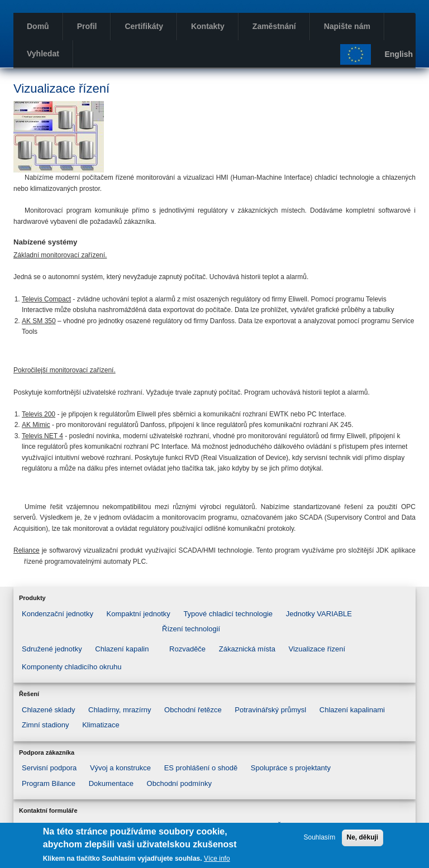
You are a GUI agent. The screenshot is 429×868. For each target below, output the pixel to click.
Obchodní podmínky (179, 783)
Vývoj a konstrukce (120, 768)
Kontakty (208, 26)
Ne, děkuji (363, 838)
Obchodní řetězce (193, 710)
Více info (217, 859)
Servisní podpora (49, 768)
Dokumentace (111, 783)
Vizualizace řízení (317, 649)
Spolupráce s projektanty (291, 768)
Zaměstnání (274, 26)
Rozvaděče (187, 649)
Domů (38, 26)
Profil (87, 26)
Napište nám (347, 26)
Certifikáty (144, 26)
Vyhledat (43, 54)
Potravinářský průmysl (270, 710)
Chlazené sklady (48, 710)
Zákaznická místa (247, 649)
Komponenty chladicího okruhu (72, 667)
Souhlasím (319, 838)
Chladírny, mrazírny (120, 710)
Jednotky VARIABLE (319, 614)
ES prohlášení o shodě (201, 768)
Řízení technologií (191, 629)
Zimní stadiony (46, 725)
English (399, 54)
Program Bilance (49, 783)
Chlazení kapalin (122, 649)
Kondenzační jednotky (58, 614)
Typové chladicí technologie (228, 614)
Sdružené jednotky (52, 649)
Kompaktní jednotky (139, 614)
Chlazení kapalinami (352, 710)
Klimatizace (101, 725)
